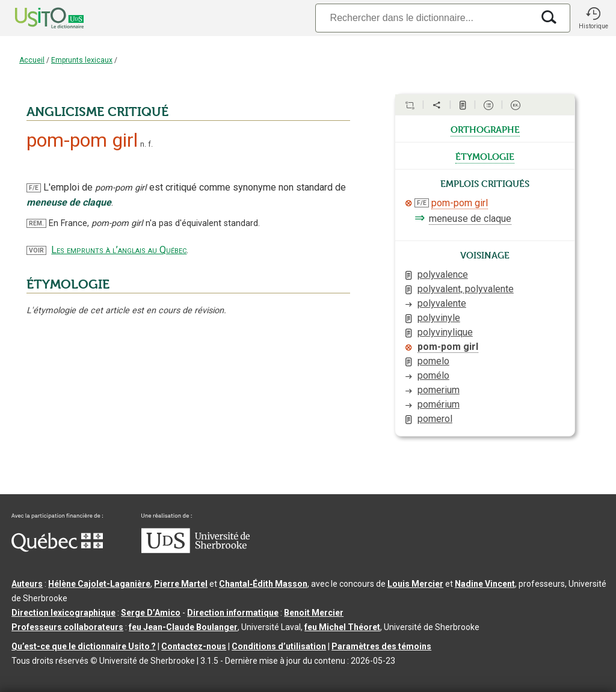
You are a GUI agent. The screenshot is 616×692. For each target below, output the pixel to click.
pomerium (439, 390)
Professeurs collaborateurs (67, 627)
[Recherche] (424, 18)
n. (143, 144)
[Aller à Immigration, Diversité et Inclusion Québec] (57, 549)
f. (150, 144)
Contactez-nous (194, 646)
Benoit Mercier (314, 613)
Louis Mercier (415, 584)
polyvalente (442, 303)
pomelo (433, 361)
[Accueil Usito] (36, 18)
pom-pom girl (460, 203)
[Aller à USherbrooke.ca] (196, 550)
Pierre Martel (181, 584)
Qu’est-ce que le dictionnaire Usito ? (84, 646)
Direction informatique (233, 613)
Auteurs (27, 584)
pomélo (433, 375)
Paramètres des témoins (381, 646)
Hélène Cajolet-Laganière (99, 584)
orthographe (485, 129)
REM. (36, 223)
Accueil (32, 60)
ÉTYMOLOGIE (68, 284)
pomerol (435, 419)
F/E (34, 188)
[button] (593, 18)
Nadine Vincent (485, 584)
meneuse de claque (470, 219)
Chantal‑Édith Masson (263, 584)
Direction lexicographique (63, 613)
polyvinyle (439, 318)
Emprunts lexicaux (82, 60)
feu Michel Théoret (342, 627)
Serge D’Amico (151, 613)
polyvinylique (445, 332)
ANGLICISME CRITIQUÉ (97, 112)
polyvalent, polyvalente (466, 289)
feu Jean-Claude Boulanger (183, 627)
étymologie (485, 156)
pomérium (439, 404)
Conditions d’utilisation (279, 646)
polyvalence (443, 274)
